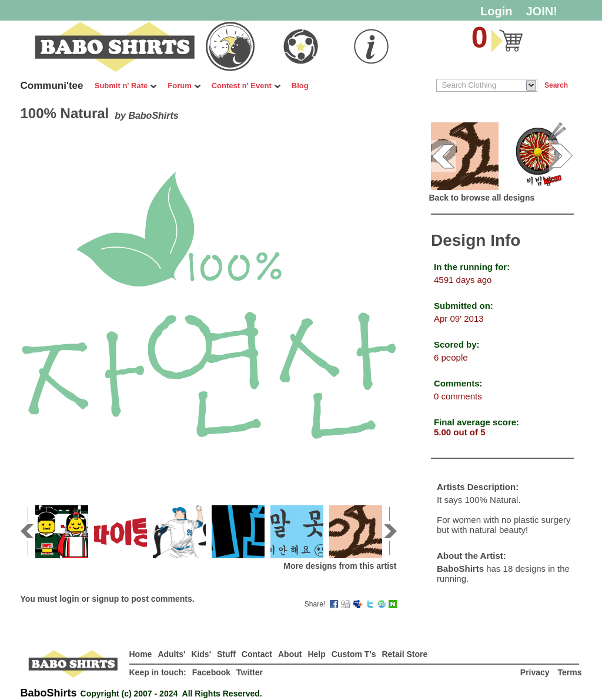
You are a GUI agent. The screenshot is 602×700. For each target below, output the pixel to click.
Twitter (250, 672)
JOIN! (542, 11)
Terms (570, 672)
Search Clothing (469, 85)
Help (316, 654)
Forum (184, 86)
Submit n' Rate (126, 86)
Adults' (171, 654)
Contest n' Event (246, 86)
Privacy (536, 672)
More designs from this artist (340, 566)
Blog (300, 86)
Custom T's (354, 654)
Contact (257, 654)
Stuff (226, 654)
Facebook (211, 672)
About (290, 654)
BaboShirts (153, 116)
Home (141, 654)
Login (496, 11)
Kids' (201, 654)
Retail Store (404, 654)
